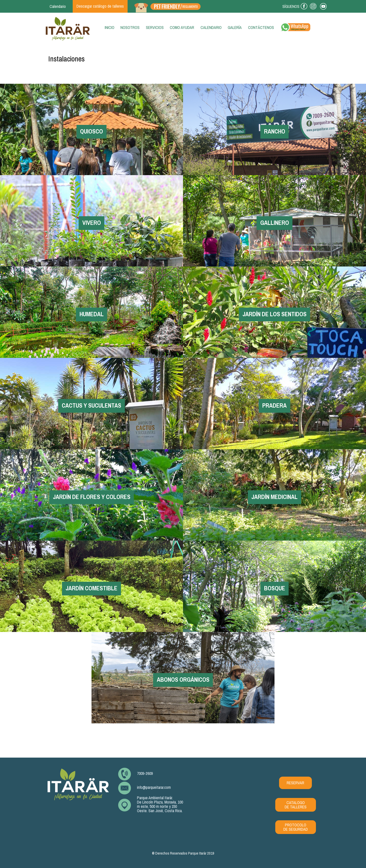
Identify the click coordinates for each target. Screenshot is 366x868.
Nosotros (130, 28)
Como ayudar (182, 28)
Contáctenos (261, 28)
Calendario (211, 28)
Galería (235, 28)
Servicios (155, 28)
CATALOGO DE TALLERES (296, 805)
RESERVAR (295, 783)
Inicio (111, 28)
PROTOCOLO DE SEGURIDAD (296, 827)
